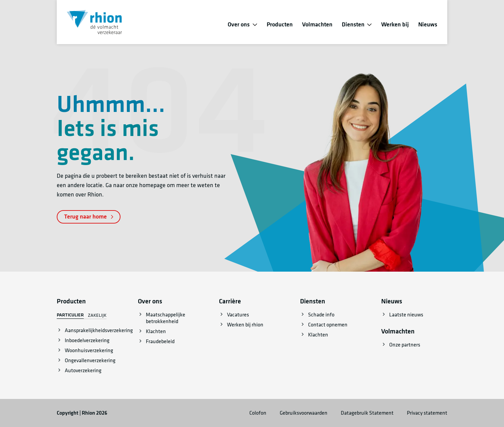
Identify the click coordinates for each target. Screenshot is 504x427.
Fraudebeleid (160, 341)
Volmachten (317, 25)
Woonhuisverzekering (89, 350)
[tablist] (82, 315)
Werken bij (395, 25)
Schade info (321, 315)
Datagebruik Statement (367, 413)
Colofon (258, 413)
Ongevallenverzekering (90, 361)
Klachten (156, 331)
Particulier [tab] (70, 315)
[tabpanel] (90, 350)
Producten (280, 25)
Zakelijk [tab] (97, 315)
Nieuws (428, 25)
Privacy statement (427, 413)
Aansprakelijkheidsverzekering (99, 330)
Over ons (239, 25)
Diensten (353, 25)
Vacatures (238, 315)
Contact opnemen (328, 325)
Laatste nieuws (406, 315)
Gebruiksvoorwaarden (304, 413)
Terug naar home (89, 217)
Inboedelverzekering (87, 340)
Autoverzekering (83, 371)
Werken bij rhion (245, 325)
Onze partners (405, 345)
